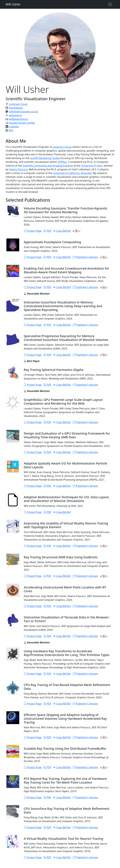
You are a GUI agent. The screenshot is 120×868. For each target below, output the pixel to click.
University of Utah (92, 166)
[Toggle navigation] (110, 4)
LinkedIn (14, 127)
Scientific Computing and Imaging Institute (48, 166)
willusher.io (15, 115)
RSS (11, 130)
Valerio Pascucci (18, 169)
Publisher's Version (85, 257)
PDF (47, 231)
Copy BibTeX (62, 231)
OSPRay (62, 162)
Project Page (33, 231)
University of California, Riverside (72, 173)
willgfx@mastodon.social (23, 112)
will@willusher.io (18, 119)
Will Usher (13, 4)
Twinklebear (16, 108)
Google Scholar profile (22, 123)
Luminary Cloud (18, 104)
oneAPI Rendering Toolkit (45, 158)
